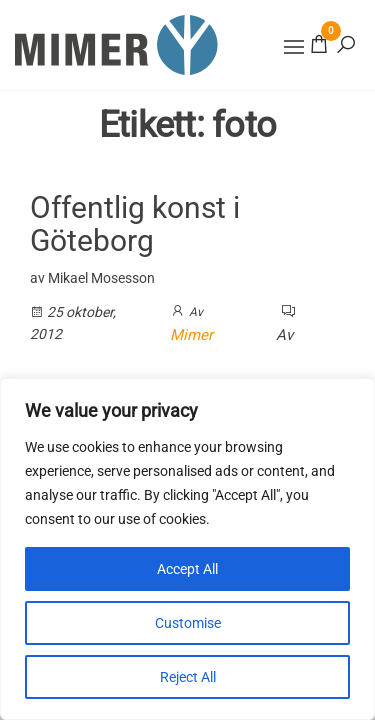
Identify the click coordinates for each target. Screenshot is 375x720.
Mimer (191, 335)
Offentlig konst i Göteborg (135, 224)
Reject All (188, 677)
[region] (187, 549)
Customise (188, 623)
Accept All (187, 569)
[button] (294, 47)
